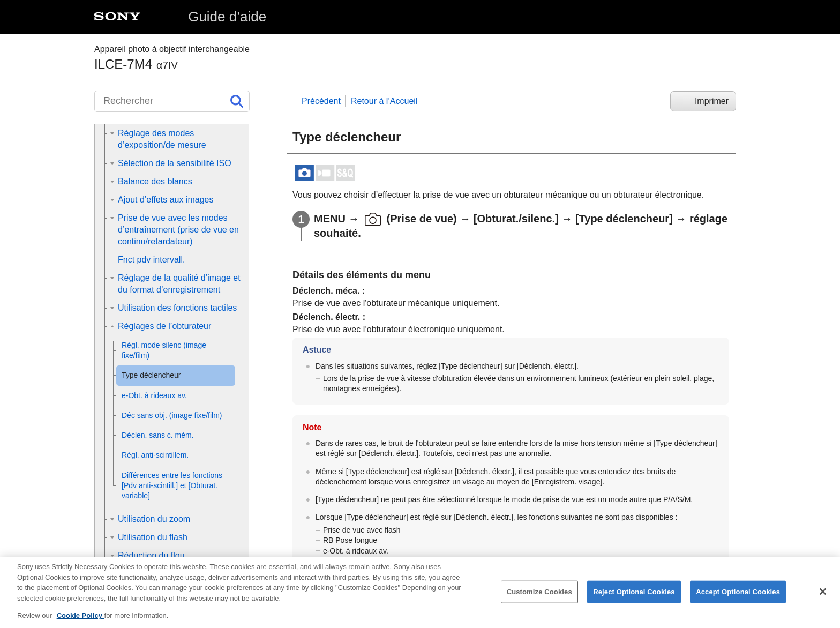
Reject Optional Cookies (634, 593)
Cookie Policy (81, 616)
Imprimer (712, 101)
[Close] (823, 593)
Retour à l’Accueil (384, 101)
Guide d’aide (227, 17)
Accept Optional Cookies (738, 593)
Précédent (321, 101)
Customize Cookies (539, 593)
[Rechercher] (172, 101)
